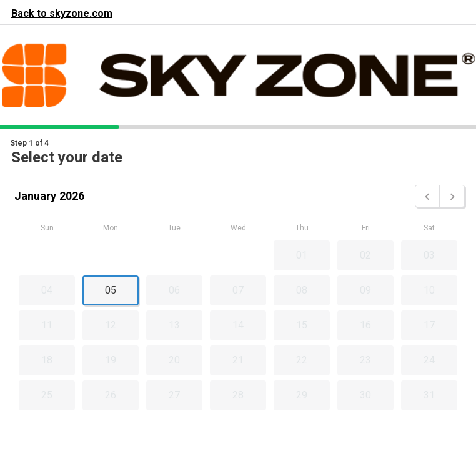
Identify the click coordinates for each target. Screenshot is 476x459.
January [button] (35, 196)
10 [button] (429, 290)
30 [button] (365, 395)
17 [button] (429, 325)
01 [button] (302, 255)
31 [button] (429, 395)
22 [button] (302, 360)
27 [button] (174, 395)
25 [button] (47, 395)
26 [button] (111, 395)
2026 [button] (72, 196)
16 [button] (365, 325)
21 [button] (238, 360)
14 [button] (238, 325)
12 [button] (111, 325)
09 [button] (365, 290)
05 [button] (111, 290)
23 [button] (365, 360)
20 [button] (174, 360)
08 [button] (302, 290)
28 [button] (238, 395)
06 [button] (174, 290)
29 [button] (302, 395)
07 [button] (238, 290)
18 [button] (47, 360)
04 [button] (47, 290)
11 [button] (47, 325)
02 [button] (365, 255)
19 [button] (111, 360)
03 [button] (429, 255)
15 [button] (302, 325)
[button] (427, 196)
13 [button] (174, 325)
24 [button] (429, 360)
